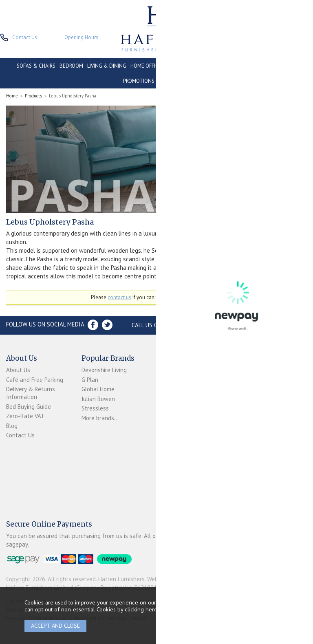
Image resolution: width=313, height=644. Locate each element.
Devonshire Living (104, 370)
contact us (119, 297)
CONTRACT (251, 66)
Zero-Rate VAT (25, 416)
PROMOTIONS (139, 81)
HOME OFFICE (146, 66)
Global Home (98, 389)
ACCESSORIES (174, 81)
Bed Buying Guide (29, 407)
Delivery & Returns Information (31, 393)
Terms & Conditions (170, 402)
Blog (12, 426)
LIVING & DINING (107, 66)
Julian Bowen (98, 399)
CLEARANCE (282, 66)
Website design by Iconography (187, 579)
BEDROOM (71, 66)
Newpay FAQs (174, 389)
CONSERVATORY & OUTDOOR (199, 66)
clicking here (141, 609)
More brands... (100, 418)
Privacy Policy (173, 416)
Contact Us (20, 435)
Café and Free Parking (35, 380)
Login (163, 379)
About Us (18, 370)
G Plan (90, 380)
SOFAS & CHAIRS (36, 66)
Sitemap (167, 435)
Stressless (95, 408)
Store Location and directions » (256, 325)
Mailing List (171, 425)
